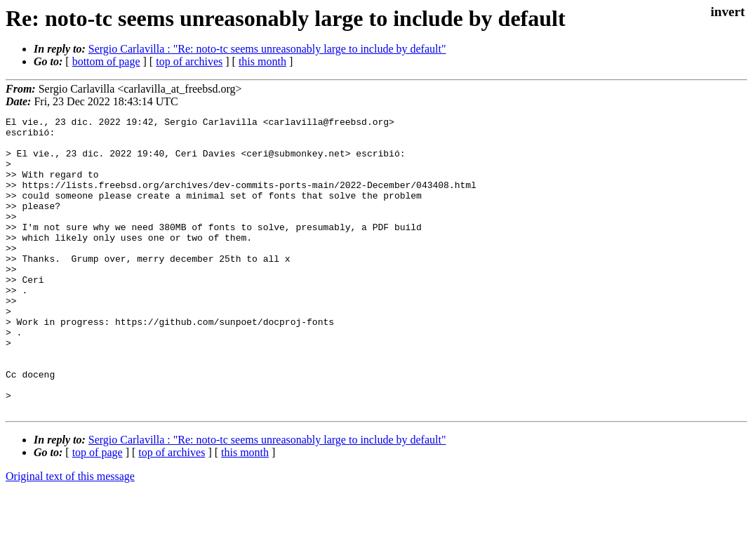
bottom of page (106, 61)
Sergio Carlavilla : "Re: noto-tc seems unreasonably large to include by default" (267, 49)
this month (262, 61)
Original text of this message (70, 535)
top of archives (189, 61)
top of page (98, 511)
